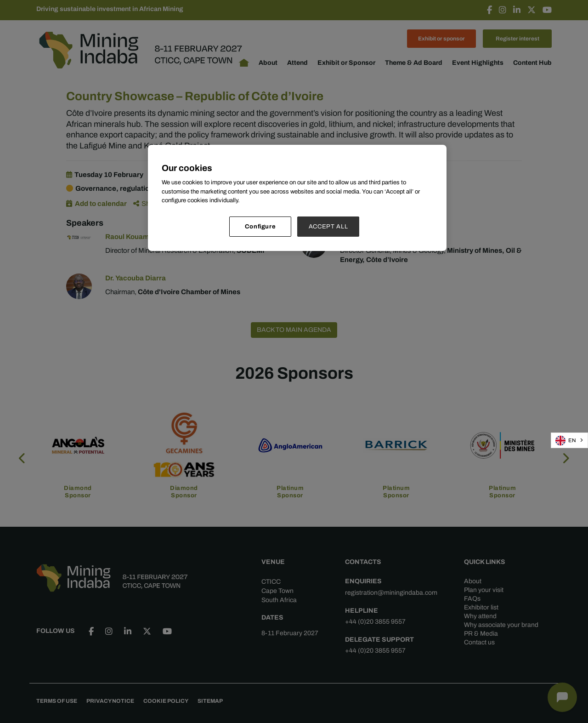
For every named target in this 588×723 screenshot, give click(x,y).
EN (566, 441)
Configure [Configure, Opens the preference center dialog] (260, 226)
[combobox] (569, 440)
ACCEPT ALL (328, 226)
